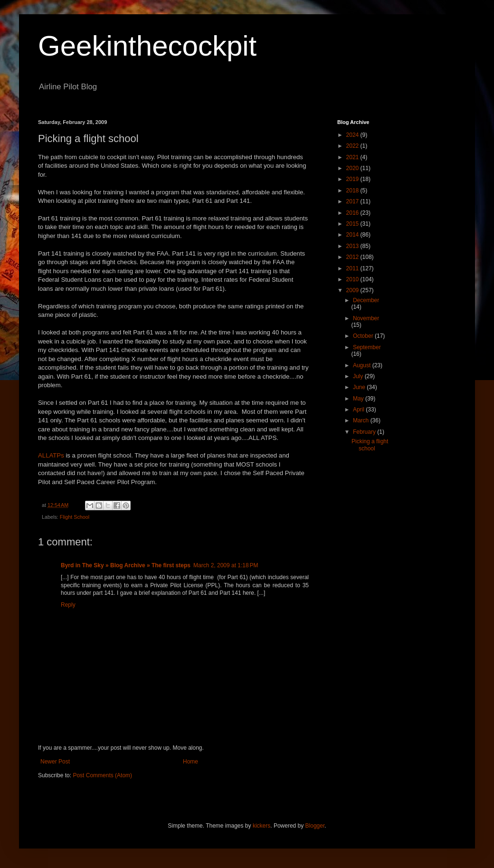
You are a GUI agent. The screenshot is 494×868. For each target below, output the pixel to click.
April (359, 410)
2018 (353, 191)
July (359, 376)
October (364, 336)
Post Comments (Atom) (102, 775)
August (363, 365)
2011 (353, 268)
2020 (353, 168)
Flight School (75, 517)
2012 (353, 257)
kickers (261, 826)
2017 (353, 201)
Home (190, 762)
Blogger (315, 826)
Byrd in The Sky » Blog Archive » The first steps (126, 565)
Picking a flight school (370, 445)
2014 (353, 235)
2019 (353, 179)
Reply (68, 605)
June (360, 387)
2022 (353, 146)
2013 (353, 246)
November (366, 318)
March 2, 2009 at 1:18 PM (226, 565)
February (365, 432)
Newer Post (55, 762)
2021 (353, 157)
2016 (353, 213)
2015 (353, 224)
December (366, 300)
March (362, 420)
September (367, 347)
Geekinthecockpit (147, 46)
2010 (353, 279)
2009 (353, 290)
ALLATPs (51, 455)
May (359, 399)
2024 (353, 135)
